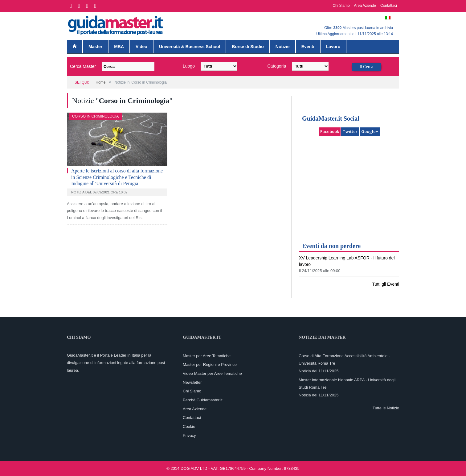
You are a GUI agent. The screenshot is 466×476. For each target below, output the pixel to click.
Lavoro (333, 47)
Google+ (370, 131)
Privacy (189, 435)
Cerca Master (83, 66)
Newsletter (192, 382)
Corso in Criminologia (95, 116)
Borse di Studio (248, 47)
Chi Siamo (341, 6)
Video (141, 47)
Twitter (350, 131)
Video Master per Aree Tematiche (212, 373)
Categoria (277, 66)
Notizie (283, 47)
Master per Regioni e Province (210, 364)
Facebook (330, 131)
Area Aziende (365, 6)
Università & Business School (190, 47)
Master (95, 47)
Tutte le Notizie (386, 408)
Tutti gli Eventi (386, 284)
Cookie (189, 426)
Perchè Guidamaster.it (203, 400)
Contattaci (389, 6)
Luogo (189, 66)
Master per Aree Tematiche (207, 356)
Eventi (308, 47)
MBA (119, 47)
